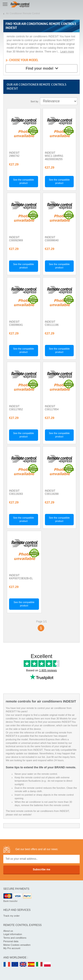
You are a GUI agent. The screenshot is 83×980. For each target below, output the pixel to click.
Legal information (13, 934)
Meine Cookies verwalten (17, 945)
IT (39, 965)
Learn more (67, 52)
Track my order (12, 916)
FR (7, 965)
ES (31, 965)
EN (15, 965)
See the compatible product (23, 181)
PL (48, 965)
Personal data (11, 941)
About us (8, 931)
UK (23, 965)
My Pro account (12, 948)
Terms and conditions (15, 938)
